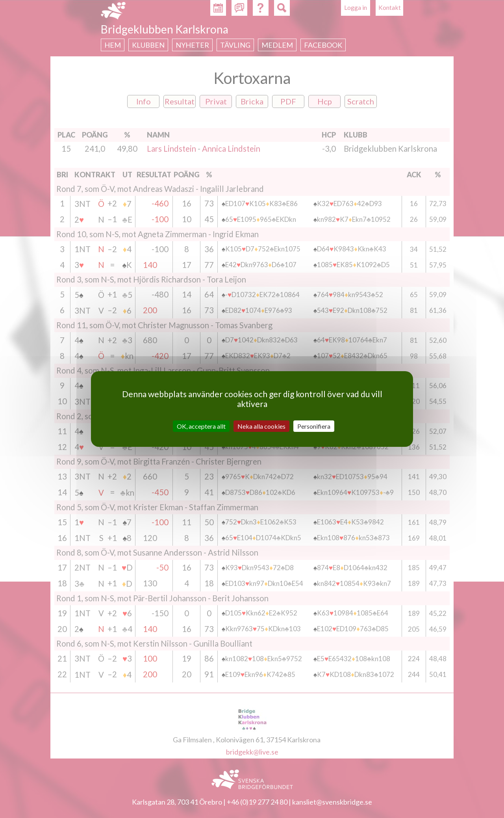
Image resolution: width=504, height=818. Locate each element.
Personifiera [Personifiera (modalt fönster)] (314, 426)
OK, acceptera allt (201, 426)
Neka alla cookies (261, 426)
